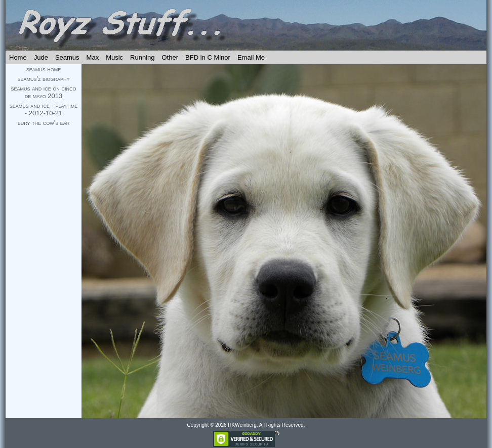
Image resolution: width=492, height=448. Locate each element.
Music (114, 57)
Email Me (251, 57)
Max (93, 57)
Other (170, 57)
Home (18, 57)
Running (142, 57)
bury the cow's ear (44, 123)
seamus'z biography (43, 79)
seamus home (44, 69)
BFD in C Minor (208, 57)
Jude (41, 57)
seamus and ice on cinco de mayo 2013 (44, 92)
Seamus (67, 57)
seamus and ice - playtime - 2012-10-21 (44, 109)
